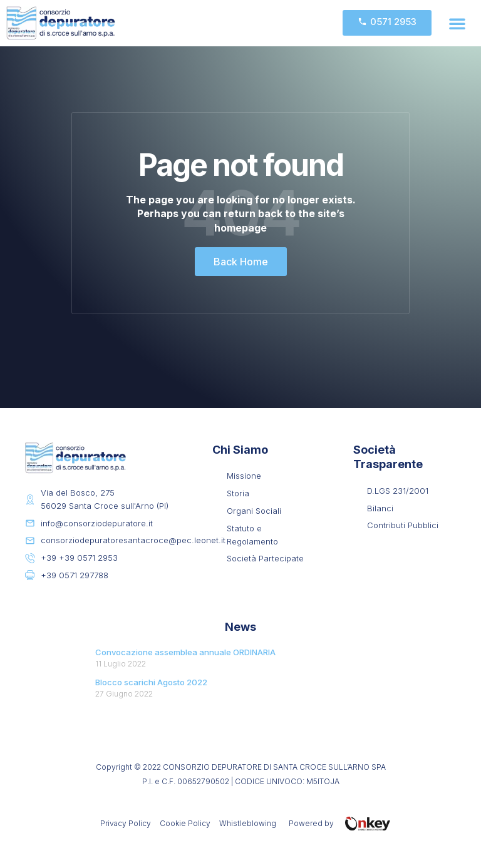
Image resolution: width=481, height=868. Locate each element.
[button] (457, 23)
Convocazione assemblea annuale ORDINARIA (185, 652)
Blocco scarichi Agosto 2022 (151, 682)
